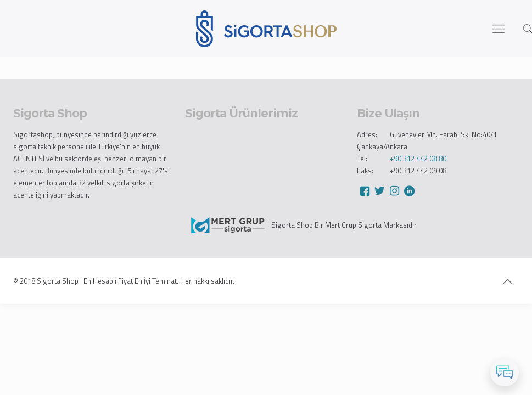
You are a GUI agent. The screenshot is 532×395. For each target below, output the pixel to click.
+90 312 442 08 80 (418, 159)
